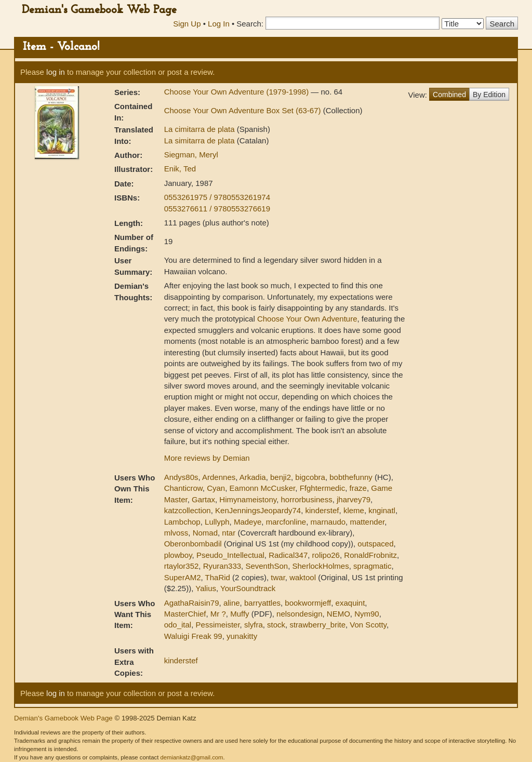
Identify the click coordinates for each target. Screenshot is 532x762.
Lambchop (182, 522)
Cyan (216, 488)
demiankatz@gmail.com (191, 757)
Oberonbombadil (193, 544)
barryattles (262, 603)
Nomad (205, 533)
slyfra (254, 625)
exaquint (350, 603)
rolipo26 (326, 555)
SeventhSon (267, 566)
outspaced (375, 544)
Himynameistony (248, 499)
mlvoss (176, 533)
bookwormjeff (308, 603)
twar (278, 577)
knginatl (382, 510)
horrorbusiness (306, 499)
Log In (219, 24)
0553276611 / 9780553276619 (217, 209)
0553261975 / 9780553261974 (217, 197)
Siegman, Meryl (191, 155)
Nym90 (367, 614)
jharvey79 (354, 499)
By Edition (489, 95)
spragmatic (372, 566)
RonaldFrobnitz (370, 555)
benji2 (281, 477)
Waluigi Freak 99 (193, 636)
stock (276, 625)
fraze (358, 488)
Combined (449, 95)
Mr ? (218, 614)
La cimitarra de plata (201, 129)
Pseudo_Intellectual (230, 555)
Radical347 (288, 555)
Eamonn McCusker (263, 488)
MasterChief (185, 614)
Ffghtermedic (323, 488)
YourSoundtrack (248, 588)
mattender (367, 522)
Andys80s (181, 477)
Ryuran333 (222, 566)
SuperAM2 (183, 577)
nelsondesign (299, 614)
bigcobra (310, 477)
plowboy (178, 555)
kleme (354, 510)
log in (56, 72)
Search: (250, 24)
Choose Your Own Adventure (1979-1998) (238, 92)
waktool (303, 577)
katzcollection (188, 510)
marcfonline (286, 522)
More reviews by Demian (207, 458)
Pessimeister (218, 625)
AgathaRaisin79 (192, 603)
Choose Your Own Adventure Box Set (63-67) (244, 110)
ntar (229, 533)
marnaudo (328, 522)
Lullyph (217, 522)
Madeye (248, 522)
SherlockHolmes (321, 566)
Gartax (203, 499)
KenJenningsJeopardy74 (258, 510)
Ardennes (219, 477)
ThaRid (218, 577)
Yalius (206, 588)
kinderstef (322, 510)
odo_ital (178, 625)
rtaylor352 (182, 566)
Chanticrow (183, 488)
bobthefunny (351, 477)
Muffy (240, 614)
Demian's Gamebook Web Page (99, 10)
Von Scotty (368, 625)
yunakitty (242, 636)
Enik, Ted (180, 169)
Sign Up (187, 24)
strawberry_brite (317, 625)
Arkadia (253, 477)
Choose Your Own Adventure (307, 319)
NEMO (338, 614)
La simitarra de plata (201, 141)
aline (232, 603)
